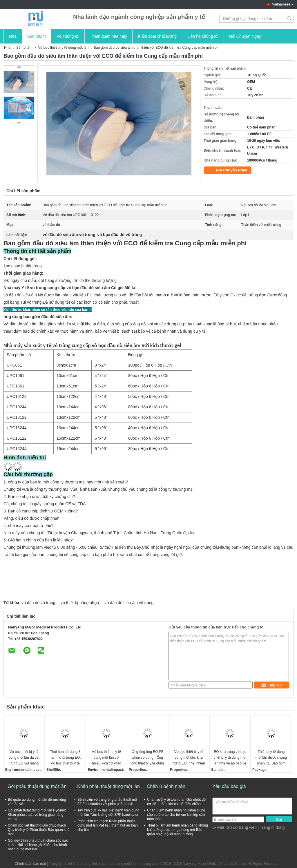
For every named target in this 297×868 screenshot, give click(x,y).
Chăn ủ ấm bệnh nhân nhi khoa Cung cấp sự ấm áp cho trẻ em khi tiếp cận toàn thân (176, 815)
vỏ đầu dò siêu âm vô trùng (129, 603)
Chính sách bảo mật (30, 864)
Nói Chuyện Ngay (245, 36)
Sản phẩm (37, 36)
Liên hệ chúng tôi (203, 36)
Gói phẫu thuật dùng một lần (37, 786)
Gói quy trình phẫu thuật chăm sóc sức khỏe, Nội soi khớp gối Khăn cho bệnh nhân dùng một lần (38, 845)
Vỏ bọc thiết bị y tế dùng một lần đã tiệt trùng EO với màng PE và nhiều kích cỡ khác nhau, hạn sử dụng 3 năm (24, 758)
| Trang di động (271, 827)
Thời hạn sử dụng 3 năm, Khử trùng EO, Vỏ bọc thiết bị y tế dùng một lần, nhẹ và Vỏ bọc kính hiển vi (65, 758)
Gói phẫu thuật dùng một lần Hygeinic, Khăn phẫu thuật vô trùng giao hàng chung (38, 815)
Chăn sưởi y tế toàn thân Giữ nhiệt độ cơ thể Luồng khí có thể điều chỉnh (176, 802)
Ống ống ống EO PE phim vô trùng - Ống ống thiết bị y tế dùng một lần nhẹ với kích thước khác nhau (148, 758)
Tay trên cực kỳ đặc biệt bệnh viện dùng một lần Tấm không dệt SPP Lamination (108, 812)
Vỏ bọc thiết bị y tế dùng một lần (63, 48)
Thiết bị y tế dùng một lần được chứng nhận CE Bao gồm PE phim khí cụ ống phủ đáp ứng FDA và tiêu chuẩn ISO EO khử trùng (271, 758)
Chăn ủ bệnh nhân (166, 786)
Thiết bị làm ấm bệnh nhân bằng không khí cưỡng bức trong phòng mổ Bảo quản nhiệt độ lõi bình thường (178, 830)
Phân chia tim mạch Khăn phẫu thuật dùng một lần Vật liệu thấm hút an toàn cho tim (108, 825)
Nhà (13, 36)
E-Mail (218, 827)
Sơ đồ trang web (241, 827)
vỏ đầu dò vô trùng (38, 603)
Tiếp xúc (272, 685)
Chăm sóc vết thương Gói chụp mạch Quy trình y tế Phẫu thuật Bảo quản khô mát (39, 830)
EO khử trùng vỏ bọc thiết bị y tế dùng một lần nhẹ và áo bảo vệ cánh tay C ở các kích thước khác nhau (230, 758)
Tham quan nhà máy (108, 36)
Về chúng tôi (68, 36)
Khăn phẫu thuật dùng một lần (108, 786)
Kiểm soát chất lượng (157, 36)
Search (290, 19)
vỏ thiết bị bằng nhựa (80, 603)
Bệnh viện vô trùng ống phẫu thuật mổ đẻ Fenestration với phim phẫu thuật (107, 802)
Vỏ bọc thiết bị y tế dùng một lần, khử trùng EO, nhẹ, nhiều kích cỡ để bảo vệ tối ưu (189, 758)
